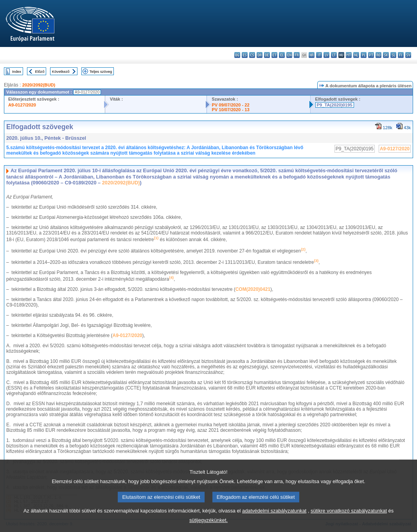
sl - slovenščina (393, 55)
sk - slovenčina (386, 55)
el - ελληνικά (282, 55)
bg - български (237, 55)
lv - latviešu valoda (326, 55)
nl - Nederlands (356, 55)
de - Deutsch (267, 55)
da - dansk (260, 55)
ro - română (378, 55)
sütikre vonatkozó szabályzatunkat (349, 517)
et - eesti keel (274, 55)
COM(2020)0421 (253, 289)
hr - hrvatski (312, 55)
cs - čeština (252, 55)
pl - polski (364, 55)
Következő (61, 71)
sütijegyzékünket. (208, 526)
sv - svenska (408, 55)
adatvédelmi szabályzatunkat (274, 517)
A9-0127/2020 (22, 105)
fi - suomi (401, 55)
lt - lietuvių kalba (334, 55)
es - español (245, 55)
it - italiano (319, 55)
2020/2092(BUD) (39, 85)
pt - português (371, 55)
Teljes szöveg (101, 71)
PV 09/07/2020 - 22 (230, 105)
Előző (40, 71)
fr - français (297, 55)
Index (17, 71)
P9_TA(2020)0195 (335, 105)
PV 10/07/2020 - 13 (230, 110)
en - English (289, 55)
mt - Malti (349, 55)
